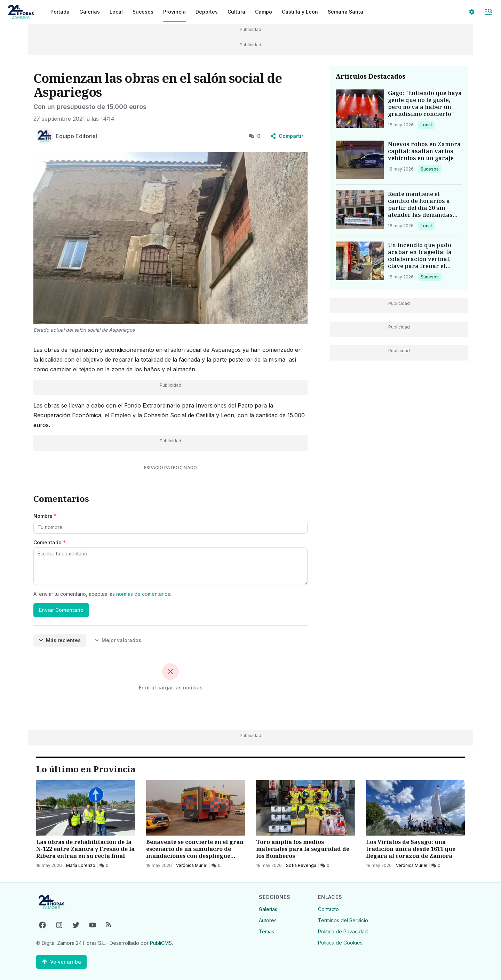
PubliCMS (161, 943)
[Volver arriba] (61, 962)
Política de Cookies (340, 943)
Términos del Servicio (343, 920)
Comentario (50, 542)
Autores (268, 920)
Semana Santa (345, 12)
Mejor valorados (118, 640)
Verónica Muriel (192, 865)
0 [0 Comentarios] (255, 136)
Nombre (45, 516)
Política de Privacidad (343, 931)
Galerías (90, 12)
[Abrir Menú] (488, 12)
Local (427, 125)
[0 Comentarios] (104, 866)
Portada (60, 12)
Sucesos (431, 169)
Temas (267, 931)
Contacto (328, 909)
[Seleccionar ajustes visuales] (472, 12)
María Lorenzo (81, 865)
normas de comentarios (143, 594)
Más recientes (60, 640)
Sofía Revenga (301, 865)
